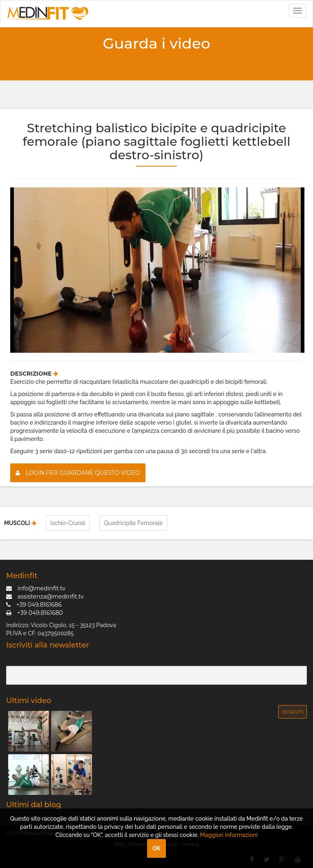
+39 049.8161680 (35, 613)
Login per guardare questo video (78, 473)
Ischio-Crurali (68, 523)
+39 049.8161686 (34, 605)
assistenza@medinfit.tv (45, 596)
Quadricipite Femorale (133, 523)
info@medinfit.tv (36, 588)
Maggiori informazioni (229, 835)
